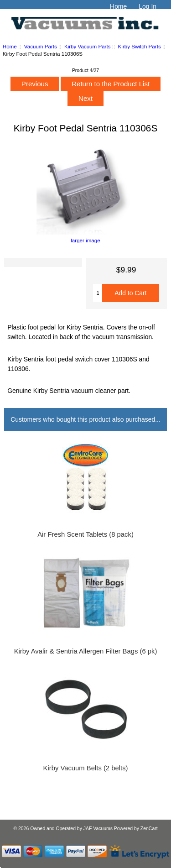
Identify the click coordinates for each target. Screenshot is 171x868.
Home (118, 6)
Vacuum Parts (41, 46)
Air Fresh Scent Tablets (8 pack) (85, 534)
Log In (148, 6)
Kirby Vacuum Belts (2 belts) (86, 768)
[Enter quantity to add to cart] (98, 293)
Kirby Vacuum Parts (88, 46)
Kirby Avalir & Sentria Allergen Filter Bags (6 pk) (86, 651)
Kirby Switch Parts (140, 46)
